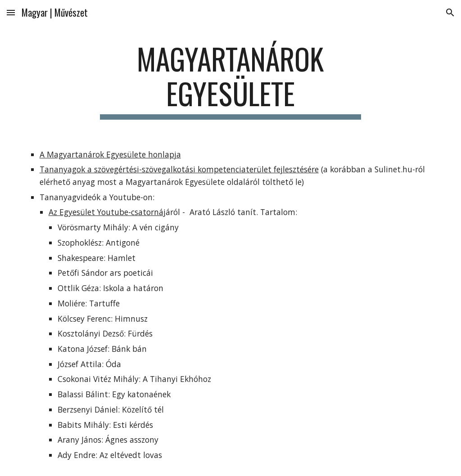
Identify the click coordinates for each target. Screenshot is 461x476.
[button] (11, 12)
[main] (230, 81)
